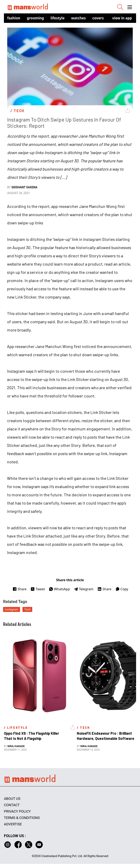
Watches (79, 18)
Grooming (35, 18)
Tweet (38, 589)
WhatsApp (59, 589)
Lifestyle (58, 18)
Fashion (14, 18)
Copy (122, 589)
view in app (122, 18)
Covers (98, 18)
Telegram (84, 589)
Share (20, 589)
